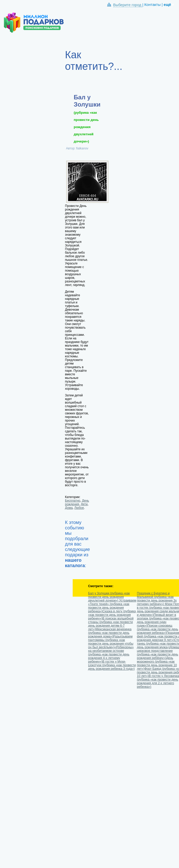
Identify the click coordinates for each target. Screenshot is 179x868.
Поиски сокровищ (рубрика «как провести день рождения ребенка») (158, 629)
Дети (84, 504)
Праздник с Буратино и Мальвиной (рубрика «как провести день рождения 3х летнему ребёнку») (157, 599)
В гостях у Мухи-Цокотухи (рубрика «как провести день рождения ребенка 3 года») (112, 665)
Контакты (152, 5)
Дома (69, 508)
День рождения (77, 502)
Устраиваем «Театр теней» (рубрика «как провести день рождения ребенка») (112, 606)
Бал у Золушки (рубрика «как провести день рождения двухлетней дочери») (109, 597)
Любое (79, 508)
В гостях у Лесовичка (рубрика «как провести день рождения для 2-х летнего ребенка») (158, 681)
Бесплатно (73, 501)
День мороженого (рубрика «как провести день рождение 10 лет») (157, 663)
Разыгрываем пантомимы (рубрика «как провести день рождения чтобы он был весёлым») (111, 642)
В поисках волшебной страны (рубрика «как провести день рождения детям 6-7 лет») (111, 624)
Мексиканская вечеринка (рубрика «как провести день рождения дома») (110, 633)
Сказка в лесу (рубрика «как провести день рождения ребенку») (112, 615)
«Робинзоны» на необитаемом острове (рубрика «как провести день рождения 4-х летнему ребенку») (111, 654)
